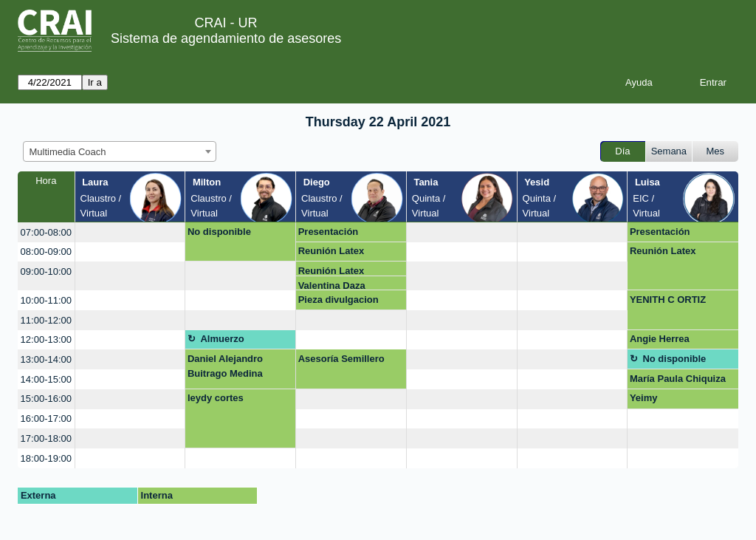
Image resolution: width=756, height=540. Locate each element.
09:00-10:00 (46, 271)
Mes (716, 151)
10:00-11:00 (46, 300)
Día (622, 151)
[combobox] (120, 151)
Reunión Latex (331, 251)
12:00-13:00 (46, 339)
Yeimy (644, 398)
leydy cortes (216, 398)
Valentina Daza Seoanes (332, 286)
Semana (669, 151)
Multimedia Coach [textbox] (68, 152)
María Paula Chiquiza (678, 379)
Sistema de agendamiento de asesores (226, 38)
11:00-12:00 (46, 320)
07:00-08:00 (46, 232)
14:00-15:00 (46, 379)
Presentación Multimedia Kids (335, 234)
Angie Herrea (660, 339)
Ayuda (639, 82)
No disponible (219, 232)
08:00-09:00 (46, 252)
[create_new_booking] (130, 232)
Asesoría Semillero (341, 359)
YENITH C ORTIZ (668, 300)
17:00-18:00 (46, 438)
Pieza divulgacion (339, 300)
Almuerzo (222, 339)
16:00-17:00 (46, 418)
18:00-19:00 (46, 458)
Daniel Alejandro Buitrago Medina (225, 366)
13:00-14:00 (46, 359)
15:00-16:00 (46, 399)
